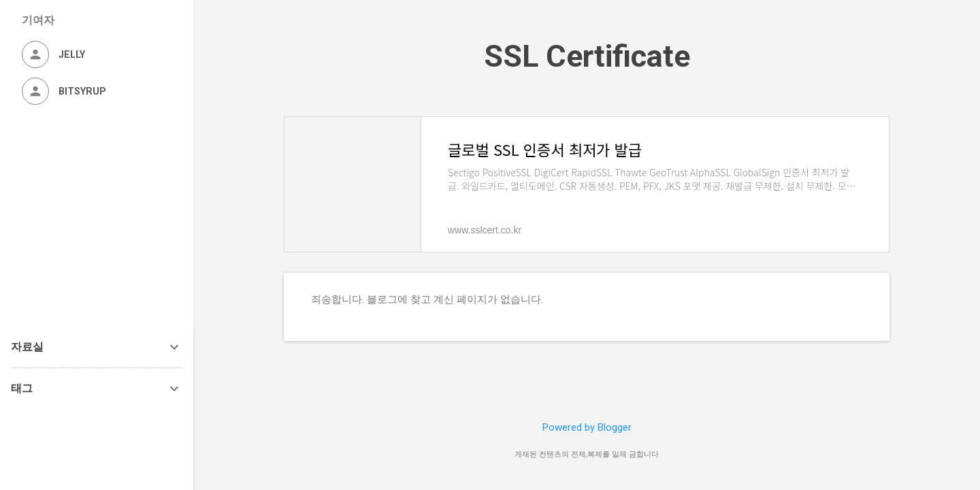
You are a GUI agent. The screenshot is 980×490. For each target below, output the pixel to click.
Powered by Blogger (587, 427)
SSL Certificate (587, 56)
